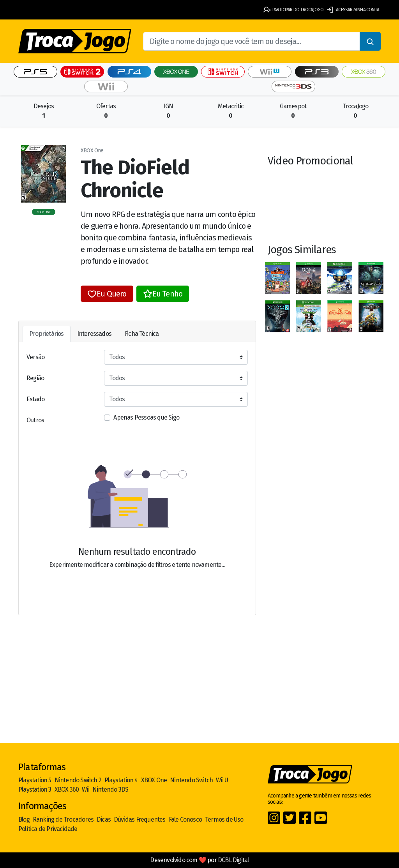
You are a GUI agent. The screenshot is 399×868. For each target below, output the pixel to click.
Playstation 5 (35, 780)
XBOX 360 (67, 789)
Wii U (222, 780)
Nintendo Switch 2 (78, 780)
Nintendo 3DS (110, 789)
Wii (86, 789)
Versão (35, 357)
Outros (35, 420)
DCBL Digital (233, 860)
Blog (24, 819)
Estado (35, 399)
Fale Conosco (185, 819)
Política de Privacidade (48, 829)
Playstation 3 (35, 789)
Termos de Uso (224, 819)
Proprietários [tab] (47, 334)
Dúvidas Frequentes (140, 819)
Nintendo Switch (191, 780)
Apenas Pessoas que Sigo (146, 417)
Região (35, 378)
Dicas (104, 819)
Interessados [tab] (94, 334)
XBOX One (154, 780)
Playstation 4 (121, 780)
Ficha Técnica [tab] (142, 334)
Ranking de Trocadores (63, 819)
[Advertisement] (199, 682)
